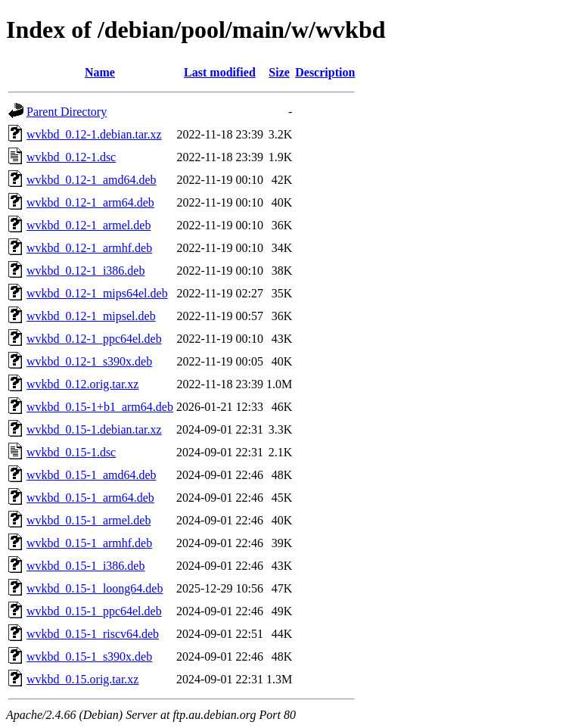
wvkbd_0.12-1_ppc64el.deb (94, 339)
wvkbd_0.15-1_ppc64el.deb (94, 611)
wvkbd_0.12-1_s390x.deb (89, 361)
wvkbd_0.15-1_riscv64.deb (93, 634)
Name (100, 72)
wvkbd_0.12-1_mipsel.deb (91, 316)
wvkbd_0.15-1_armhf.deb (89, 543)
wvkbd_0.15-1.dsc (71, 452)
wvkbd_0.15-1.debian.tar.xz (94, 429)
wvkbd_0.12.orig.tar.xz (82, 384)
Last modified (220, 72)
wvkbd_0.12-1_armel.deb (89, 225)
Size (279, 72)
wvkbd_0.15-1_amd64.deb (92, 475)
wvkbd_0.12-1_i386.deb (85, 271)
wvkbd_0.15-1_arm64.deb (90, 498)
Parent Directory (67, 112)
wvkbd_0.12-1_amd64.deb (92, 180)
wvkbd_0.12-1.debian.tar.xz (94, 134)
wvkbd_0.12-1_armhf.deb (89, 248)
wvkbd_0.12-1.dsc (71, 157)
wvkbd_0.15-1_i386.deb (85, 566)
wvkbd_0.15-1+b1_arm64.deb (100, 407)
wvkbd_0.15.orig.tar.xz (82, 679)
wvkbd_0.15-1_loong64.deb (95, 588)
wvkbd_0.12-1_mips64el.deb (97, 293)
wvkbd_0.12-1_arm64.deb (90, 202)
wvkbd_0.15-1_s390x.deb (89, 656)
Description (325, 72)
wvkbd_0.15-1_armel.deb (89, 520)
